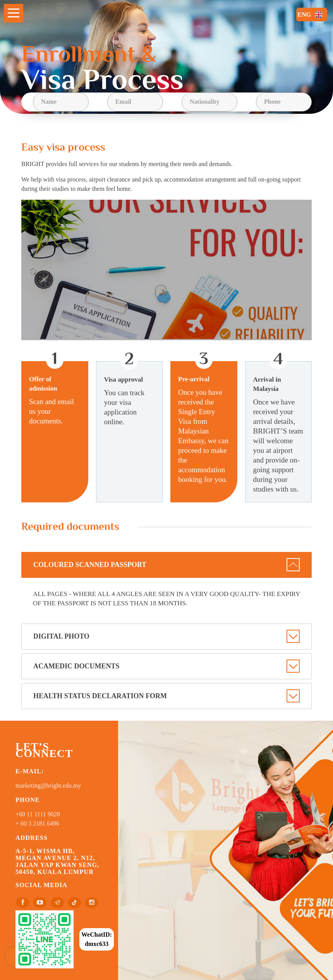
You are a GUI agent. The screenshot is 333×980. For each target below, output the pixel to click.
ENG (311, 15)
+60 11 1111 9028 (38, 814)
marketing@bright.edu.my (48, 786)
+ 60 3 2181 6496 (37, 823)
